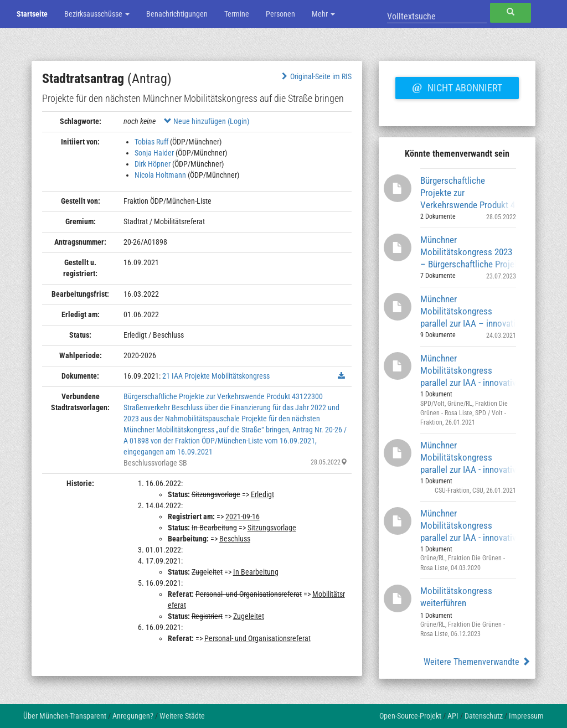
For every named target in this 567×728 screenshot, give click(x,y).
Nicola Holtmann (160, 175)
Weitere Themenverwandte (477, 662)
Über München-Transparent (65, 716)
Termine (237, 14)
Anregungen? (133, 716)
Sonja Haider (154, 153)
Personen (280, 14)
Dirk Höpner (153, 164)
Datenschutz (484, 716)
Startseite (32, 14)
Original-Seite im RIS (315, 76)
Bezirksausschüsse (97, 14)
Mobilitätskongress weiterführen (456, 597)
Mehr (323, 14)
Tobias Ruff (151, 142)
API (453, 716)
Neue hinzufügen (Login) (207, 121)
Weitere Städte (182, 716)
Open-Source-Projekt (410, 716)
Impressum (526, 716)
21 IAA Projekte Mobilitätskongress (216, 376)
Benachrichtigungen (177, 14)
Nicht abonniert (457, 86)
